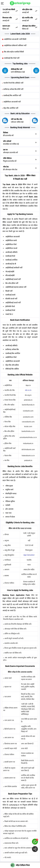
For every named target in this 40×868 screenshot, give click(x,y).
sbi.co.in (28, 390)
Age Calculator (29, 555)
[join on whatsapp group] (35, 842)
